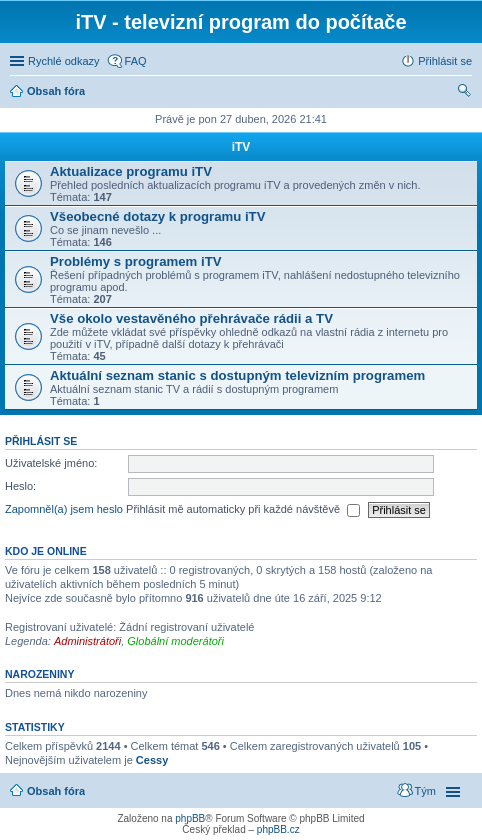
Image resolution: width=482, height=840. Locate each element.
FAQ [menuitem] (136, 61)
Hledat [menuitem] (464, 93)
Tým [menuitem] (425, 791)
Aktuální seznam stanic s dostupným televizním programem (237, 375)
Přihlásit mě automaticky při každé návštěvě (243, 510)
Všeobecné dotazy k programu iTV (157, 216)
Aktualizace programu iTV (131, 171)
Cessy (152, 760)
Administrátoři (87, 641)
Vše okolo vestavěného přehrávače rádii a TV (191, 318)
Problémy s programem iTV (136, 261)
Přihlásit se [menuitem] (445, 61)
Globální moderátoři (175, 641)
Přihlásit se (41, 441)
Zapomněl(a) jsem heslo (64, 509)
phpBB (190, 818)
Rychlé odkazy (64, 61)
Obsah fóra (56, 791)
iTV (241, 147)
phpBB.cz (278, 829)
